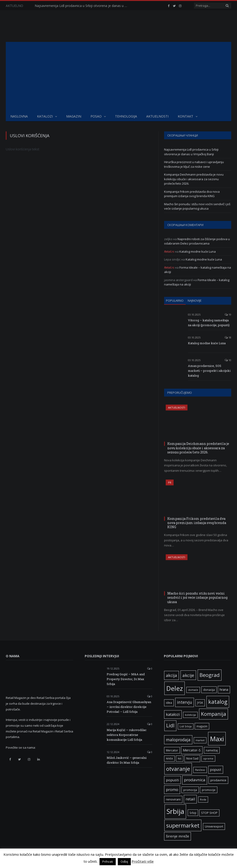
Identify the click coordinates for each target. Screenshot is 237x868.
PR (170, 482)
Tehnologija (126, 116)
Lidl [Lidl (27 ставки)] (170, 725)
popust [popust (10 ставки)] (216, 769)
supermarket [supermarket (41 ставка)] (183, 825)
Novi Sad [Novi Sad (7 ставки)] (192, 758)
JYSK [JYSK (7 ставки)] (200, 703)
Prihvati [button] (108, 862)
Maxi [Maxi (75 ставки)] (217, 739)
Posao (96, 116)
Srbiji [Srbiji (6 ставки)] (193, 813)
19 (228, 315)
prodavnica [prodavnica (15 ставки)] (195, 780)
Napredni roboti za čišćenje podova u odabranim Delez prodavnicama (197, 241)
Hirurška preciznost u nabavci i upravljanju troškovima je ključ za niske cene (194, 164)
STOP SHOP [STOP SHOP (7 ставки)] (209, 813)
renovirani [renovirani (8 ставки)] (173, 799)
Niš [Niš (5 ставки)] (180, 759)
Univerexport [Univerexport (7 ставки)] (214, 826)
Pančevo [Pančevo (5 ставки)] (200, 770)
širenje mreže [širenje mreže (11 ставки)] (178, 836)
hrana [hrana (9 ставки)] (224, 690)
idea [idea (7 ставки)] (169, 703)
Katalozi (45, 116)
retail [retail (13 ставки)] (190, 799)
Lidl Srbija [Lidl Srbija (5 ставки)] (186, 726)
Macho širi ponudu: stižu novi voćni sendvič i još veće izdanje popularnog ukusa (197, 206)
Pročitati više (143, 861)
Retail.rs (169, 251)
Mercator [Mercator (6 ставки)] (172, 750)
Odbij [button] (124, 862)
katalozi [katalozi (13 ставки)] (173, 714)
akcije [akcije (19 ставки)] (188, 675)
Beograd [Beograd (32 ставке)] (210, 675)
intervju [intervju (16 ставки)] (185, 702)
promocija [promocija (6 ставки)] (190, 790)
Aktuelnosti (157, 116)
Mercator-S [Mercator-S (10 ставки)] (192, 750)
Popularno (175, 301)
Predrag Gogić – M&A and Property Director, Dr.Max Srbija (126, 679)
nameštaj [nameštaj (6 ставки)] (212, 750)
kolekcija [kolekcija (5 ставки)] (190, 715)
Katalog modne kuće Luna (198, 251)
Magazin (74, 116)
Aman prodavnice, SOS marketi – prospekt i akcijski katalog (209, 371)
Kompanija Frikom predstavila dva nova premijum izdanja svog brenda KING (192, 194)
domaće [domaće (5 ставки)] (193, 690)
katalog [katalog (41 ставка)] (218, 702)
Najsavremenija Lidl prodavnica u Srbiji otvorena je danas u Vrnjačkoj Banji (82, 6)
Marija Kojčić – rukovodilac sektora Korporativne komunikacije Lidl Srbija (127, 735)
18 (228, 337)
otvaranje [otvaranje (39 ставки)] (178, 769)
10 (228, 360)
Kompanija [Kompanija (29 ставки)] (214, 714)
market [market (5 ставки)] (200, 740)
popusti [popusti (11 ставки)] (172, 780)
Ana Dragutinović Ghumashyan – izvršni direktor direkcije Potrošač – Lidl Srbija (129, 707)
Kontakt (186, 116)
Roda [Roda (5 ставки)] (203, 800)
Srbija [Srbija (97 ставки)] (175, 811)
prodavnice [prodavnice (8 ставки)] (218, 780)
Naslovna (19, 116)
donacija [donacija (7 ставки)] (209, 690)
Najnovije (195, 301)
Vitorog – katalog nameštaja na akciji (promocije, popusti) (209, 323)
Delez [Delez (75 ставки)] (175, 688)
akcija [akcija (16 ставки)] (172, 675)
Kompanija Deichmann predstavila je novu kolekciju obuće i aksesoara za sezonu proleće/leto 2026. (194, 179)
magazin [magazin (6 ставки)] (202, 726)
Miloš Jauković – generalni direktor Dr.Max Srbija (127, 760)
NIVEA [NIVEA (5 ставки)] (169, 759)
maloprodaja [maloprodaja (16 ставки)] (178, 740)
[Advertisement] (118, 77)
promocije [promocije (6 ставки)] (209, 790)
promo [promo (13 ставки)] (172, 790)
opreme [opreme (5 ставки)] (208, 759)
